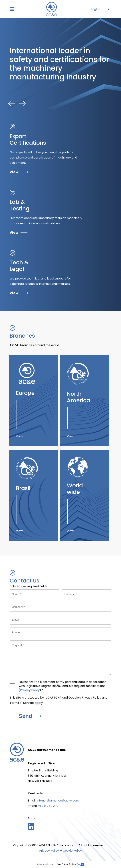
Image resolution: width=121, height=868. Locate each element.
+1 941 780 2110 (48, 806)
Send (30, 716)
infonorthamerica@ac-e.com (58, 800)
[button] (12, 9)
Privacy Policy (30, 690)
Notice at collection (45, 864)
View (19, 172)
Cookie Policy (72, 851)
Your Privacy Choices (66, 864)
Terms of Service (22, 703)
